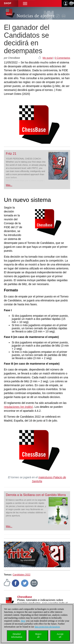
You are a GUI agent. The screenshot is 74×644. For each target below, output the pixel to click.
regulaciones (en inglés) (18, 407)
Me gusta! (48, 58)
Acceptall (60, 635)
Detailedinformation (17, 635)
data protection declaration (47, 627)
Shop (8, 3)
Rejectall (38, 635)
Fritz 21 (11, 154)
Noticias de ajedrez (36, 16)
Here (23, 621)
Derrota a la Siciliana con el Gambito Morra (36, 495)
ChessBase (25, 597)
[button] (25, 3)
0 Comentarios (62, 58)
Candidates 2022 (21, 575)
